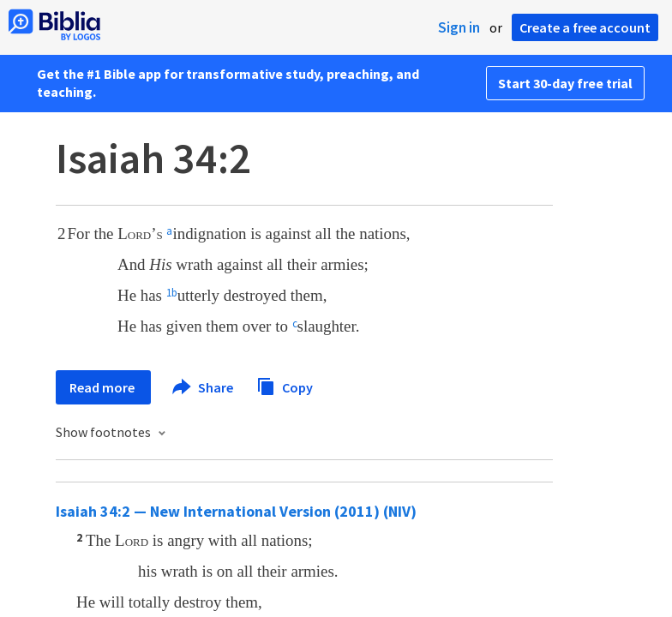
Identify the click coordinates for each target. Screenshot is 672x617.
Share (204, 387)
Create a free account (585, 27)
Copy (285, 385)
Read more (103, 387)
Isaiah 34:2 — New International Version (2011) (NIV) (236, 511)
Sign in (459, 27)
